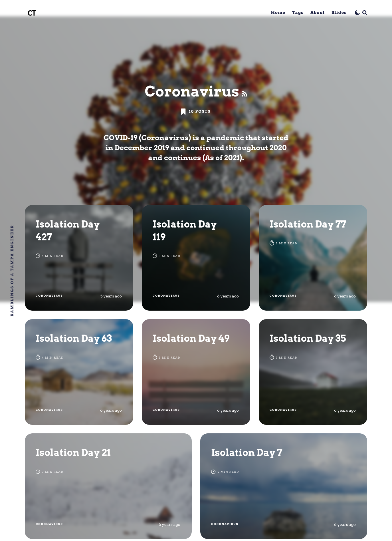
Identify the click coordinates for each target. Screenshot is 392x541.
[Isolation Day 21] (108, 486)
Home (278, 13)
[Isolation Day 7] (284, 486)
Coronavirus (49, 295)
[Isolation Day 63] (79, 372)
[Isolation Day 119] (196, 258)
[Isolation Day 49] (196, 372)
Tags (298, 13)
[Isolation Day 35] (313, 372)
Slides (339, 13)
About (318, 13)
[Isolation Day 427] (79, 258)
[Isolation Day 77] (313, 258)
